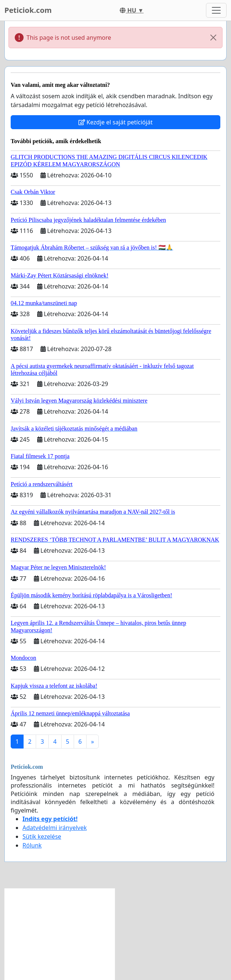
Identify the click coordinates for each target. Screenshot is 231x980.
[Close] (213, 38)
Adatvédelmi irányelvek (55, 828)
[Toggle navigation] (216, 10)
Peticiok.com (28, 10)
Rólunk (32, 845)
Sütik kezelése (42, 836)
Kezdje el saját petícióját (116, 122)
